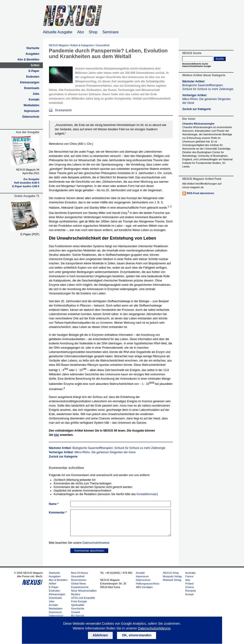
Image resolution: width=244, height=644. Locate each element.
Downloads (32, 88)
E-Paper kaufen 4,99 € (26, 186)
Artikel (35, 65)
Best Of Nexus (79, 573)
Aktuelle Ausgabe (58, 32)
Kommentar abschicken (89, 551)
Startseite (33, 48)
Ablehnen (100, 635)
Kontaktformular (147, 494)
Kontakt (34, 100)
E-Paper (34, 71)
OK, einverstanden (137, 635)
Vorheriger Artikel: (92, 452)
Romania (190, 591)
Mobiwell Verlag (172, 580)
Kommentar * (58, 513)
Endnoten (33, 77)
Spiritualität (77, 605)
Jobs (36, 94)
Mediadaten (31, 105)
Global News (78, 584)
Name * (54, 504)
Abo (81, 32)
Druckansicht (63, 110)
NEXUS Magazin (59, 45)
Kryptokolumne (80, 587)
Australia (190, 573)
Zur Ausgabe (31, 179)
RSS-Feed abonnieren (200, 193)
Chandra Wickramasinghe (198, 124)
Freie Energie (79, 601)
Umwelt (75, 612)
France (189, 576)
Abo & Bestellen (28, 60)
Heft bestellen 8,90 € (27, 183)
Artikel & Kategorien (82, 45)
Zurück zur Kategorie (63, 457)
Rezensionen (79, 580)
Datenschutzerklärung (154, 628)
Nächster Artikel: (107, 448)
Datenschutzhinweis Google (197, 66)
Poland (189, 584)
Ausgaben (32, 54)
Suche (220, 59)
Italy (188, 580)
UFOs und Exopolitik (83, 598)
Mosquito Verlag (172, 576)
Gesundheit (103, 45)
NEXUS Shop (171, 573)
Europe (189, 594)
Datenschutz (31, 117)
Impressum (32, 111)
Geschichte (78, 609)
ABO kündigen (144, 587)
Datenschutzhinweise (96, 543)
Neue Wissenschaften (84, 591)
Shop (93, 32)
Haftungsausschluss (147, 584)
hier (56, 435)
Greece (189, 587)
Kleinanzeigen (30, 82)
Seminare (111, 32)
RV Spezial (77, 616)
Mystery (76, 594)
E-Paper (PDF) (30, 234)
